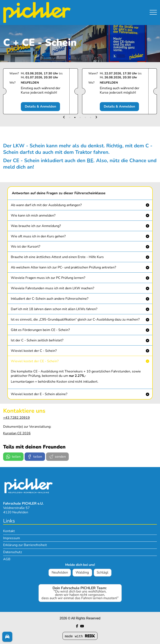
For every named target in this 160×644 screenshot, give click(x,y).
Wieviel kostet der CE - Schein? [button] (35, 361)
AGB (7, 559)
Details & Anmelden (42, 106)
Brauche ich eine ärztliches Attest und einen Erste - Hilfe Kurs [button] (57, 257)
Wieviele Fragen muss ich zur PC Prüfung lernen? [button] (48, 278)
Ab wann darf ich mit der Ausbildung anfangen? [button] (46, 205)
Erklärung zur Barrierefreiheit (25, 545)
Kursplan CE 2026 (17, 433)
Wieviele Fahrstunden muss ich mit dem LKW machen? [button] (52, 288)
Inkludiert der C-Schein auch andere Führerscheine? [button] (50, 299)
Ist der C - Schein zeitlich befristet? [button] (37, 340)
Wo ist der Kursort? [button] (26, 247)
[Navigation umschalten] (153, 10)
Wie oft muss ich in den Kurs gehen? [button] (38, 236)
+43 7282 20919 (16, 418)
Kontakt (9, 531)
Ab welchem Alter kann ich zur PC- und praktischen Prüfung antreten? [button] (63, 267)
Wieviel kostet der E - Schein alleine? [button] (39, 394)
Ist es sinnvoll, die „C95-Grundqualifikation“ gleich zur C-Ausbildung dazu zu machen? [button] (75, 319)
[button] (64, 117)
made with (80, 636)
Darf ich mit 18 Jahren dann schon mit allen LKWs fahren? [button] (54, 309)
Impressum (12, 538)
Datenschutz (12, 552)
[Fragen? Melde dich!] (7, 637)
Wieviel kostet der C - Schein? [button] (34, 351)
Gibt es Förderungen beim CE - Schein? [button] (40, 330)
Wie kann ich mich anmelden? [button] (33, 216)
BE (90, 160)
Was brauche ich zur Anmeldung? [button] (36, 226)
